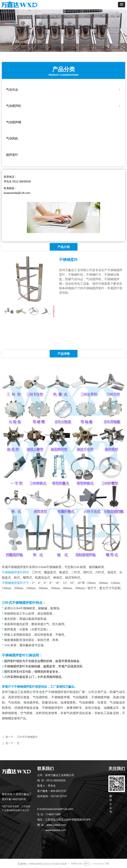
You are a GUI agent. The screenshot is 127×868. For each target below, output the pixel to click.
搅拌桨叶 (12, 155)
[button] (122, 5)
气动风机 (12, 138)
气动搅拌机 (63, 106)
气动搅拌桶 (14, 122)
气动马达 (63, 90)
